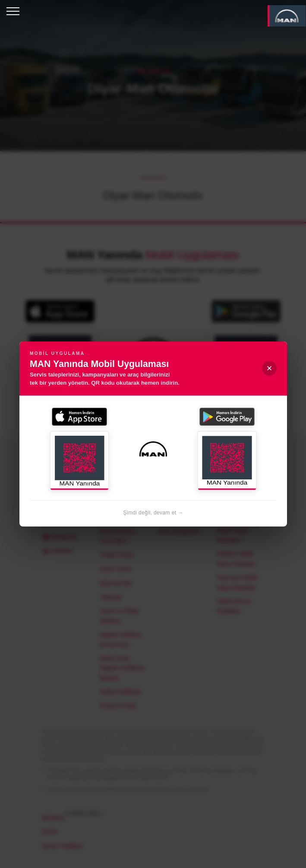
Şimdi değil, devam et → (153, 513)
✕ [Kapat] (269, 369)
